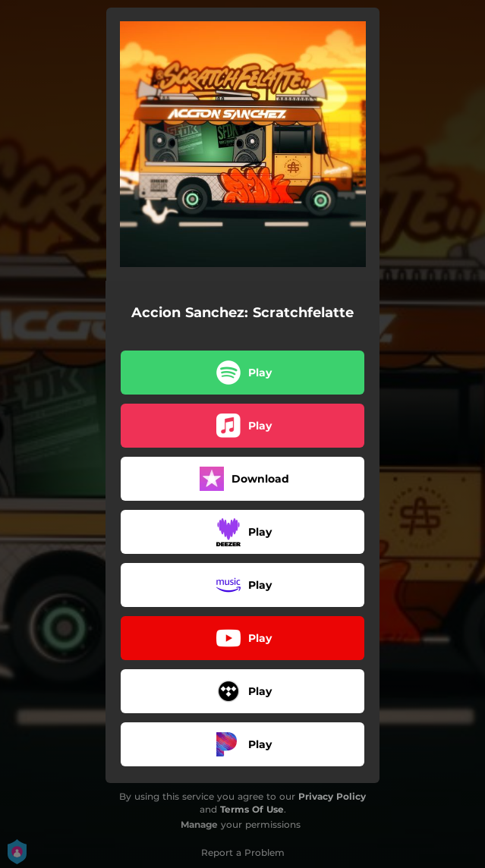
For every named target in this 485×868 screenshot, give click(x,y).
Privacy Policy (332, 796)
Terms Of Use (252, 809)
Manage (199, 824)
